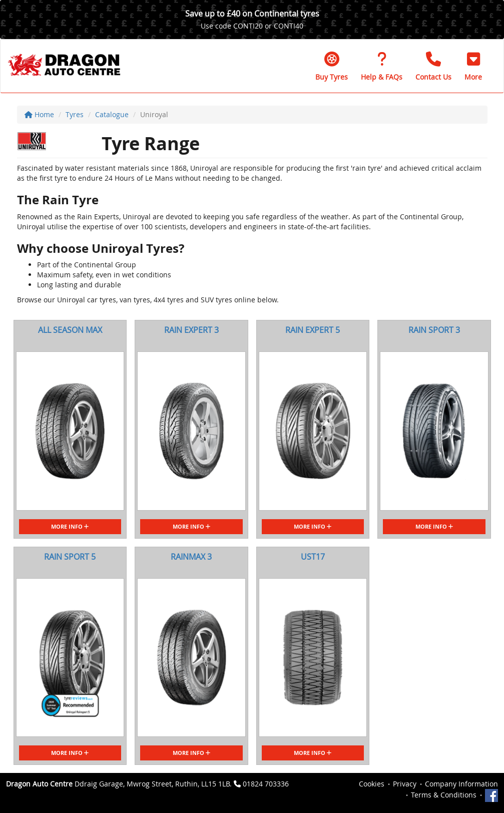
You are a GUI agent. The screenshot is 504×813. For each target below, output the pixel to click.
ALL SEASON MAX (70, 330)
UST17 (313, 557)
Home (39, 114)
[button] (473, 66)
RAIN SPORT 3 (434, 330)
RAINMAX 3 (191, 557)
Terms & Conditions (444, 795)
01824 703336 (266, 784)
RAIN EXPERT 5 (313, 330)
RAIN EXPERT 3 (191, 330)
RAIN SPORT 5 (70, 557)
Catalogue (112, 114)
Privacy (405, 784)
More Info (70, 526)
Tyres (75, 114)
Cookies (372, 784)
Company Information (461, 784)
